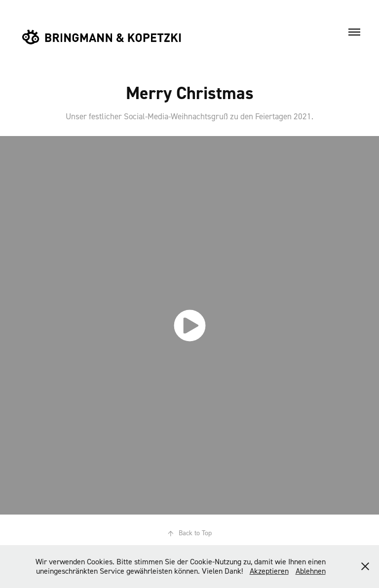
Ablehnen (311, 571)
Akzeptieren (269, 571)
